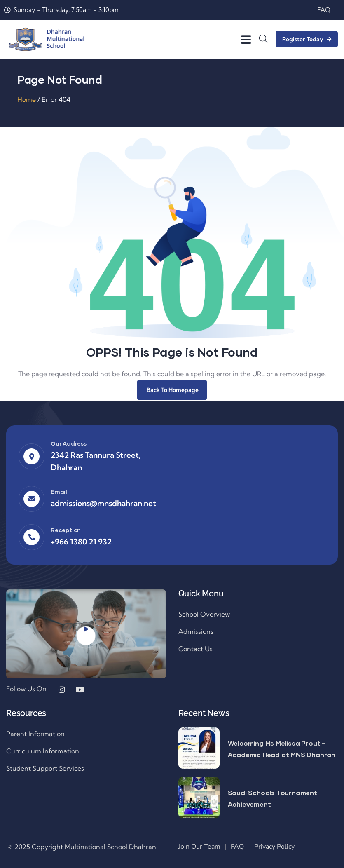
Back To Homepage (172, 390)
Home (27, 99)
